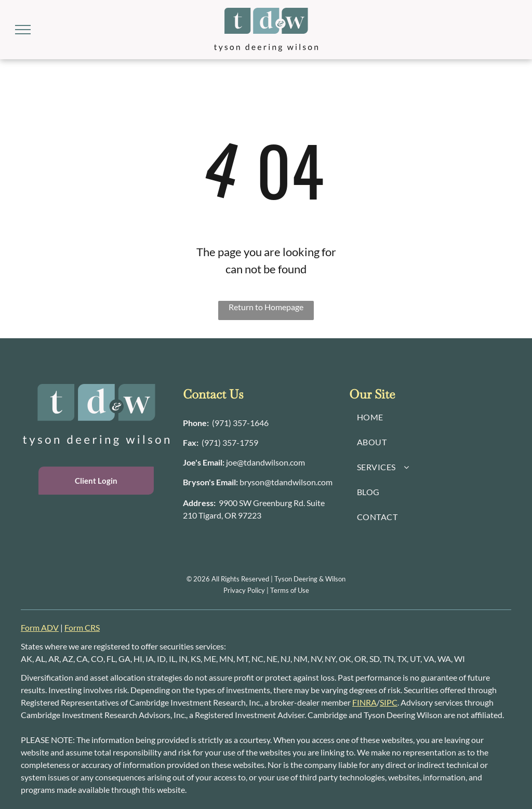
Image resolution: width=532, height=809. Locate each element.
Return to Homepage (266, 307)
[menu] (23, 30)
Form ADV (40, 627)
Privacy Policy (244, 590)
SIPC (389, 702)
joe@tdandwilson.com (265, 462)
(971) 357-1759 (230, 442)
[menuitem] (432, 417)
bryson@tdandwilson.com (286, 482)
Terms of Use (290, 590)
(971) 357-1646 (240, 423)
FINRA (364, 702)
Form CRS (82, 627)
